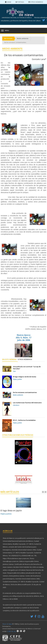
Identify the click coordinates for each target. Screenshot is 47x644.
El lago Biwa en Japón (11, 510)
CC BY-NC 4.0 (16, 631)
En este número (9, 359)
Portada (20, 2)
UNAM (8, 2)
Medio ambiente (23, 38)
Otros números (36, 2)
